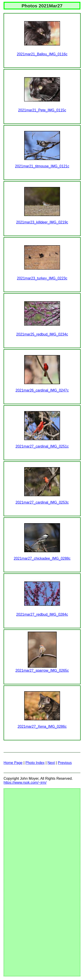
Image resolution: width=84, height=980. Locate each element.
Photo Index (35, 763)
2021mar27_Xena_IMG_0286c (42, 727)
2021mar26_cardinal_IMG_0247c (42, 390)
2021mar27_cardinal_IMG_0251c (42, 446)
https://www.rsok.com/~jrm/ (25, 783)
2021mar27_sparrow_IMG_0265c (42, 670)
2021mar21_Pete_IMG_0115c (42, 110)
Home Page (13, 763)
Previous (65, 763)
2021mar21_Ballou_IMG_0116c (42, 54)
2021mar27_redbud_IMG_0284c (42, 614)
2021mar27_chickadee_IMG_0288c (42, 558)
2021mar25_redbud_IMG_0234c (42, 334)
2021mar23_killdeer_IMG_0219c (42, 222)
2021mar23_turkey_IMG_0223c (42, 278)
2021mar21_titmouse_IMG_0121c (42, 166)
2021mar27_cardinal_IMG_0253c (42, 502)
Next (51, 763)
